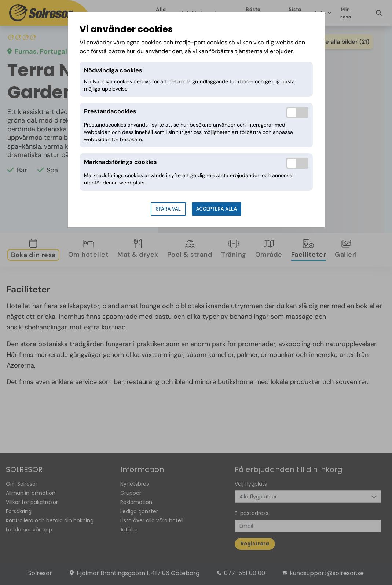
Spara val (168, 209)
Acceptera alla (217, 209)
